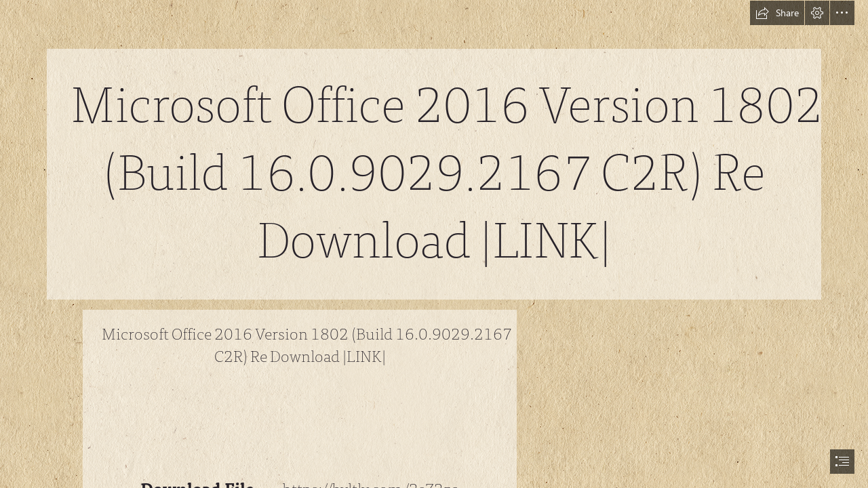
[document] (434, 244)
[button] (777, 13)
